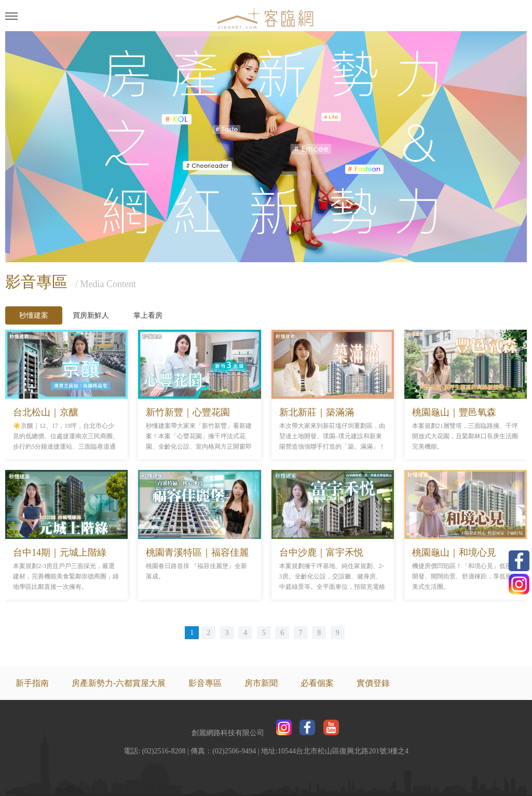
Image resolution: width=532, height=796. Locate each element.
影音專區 (205, 683)
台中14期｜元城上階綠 (60, 552)
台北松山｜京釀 (46, 412)
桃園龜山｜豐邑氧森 (454, 412)
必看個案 (317, 683)
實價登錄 (373, 683)
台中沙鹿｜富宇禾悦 (321, 552)
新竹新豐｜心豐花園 (188, 412)
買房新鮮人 (91, 315)
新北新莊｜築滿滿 (317, 412)
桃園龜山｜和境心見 (454, 552)
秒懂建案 (34, 315)
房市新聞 (261, 683)
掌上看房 (148, 315)
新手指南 (32, 683)
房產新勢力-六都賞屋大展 (119, 683)
